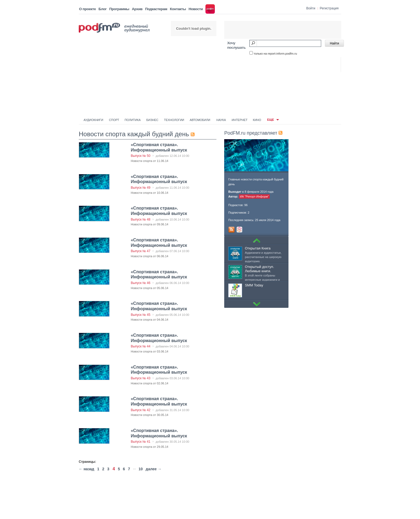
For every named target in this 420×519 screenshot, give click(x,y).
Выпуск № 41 (140, 442)
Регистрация (329, 8)
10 (141, 469)
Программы (119, 9)
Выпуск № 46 (140, 283)
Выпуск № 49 (140, 188)
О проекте (87, 9)
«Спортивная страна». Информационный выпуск (159, 370)
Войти (311, 8)
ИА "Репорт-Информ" (254, 196)
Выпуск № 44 (140, 346)
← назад (87, 469)
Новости (196, 9)
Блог (103, 9)
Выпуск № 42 (140, 410)
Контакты (178, 9)
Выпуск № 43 (140, 378)
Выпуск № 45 (140, 315)
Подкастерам (156, 9)
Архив (137, 9)
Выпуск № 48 (140, 219)
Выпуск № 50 (140, 156)
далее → (154, 469)
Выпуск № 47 (140, 251)
